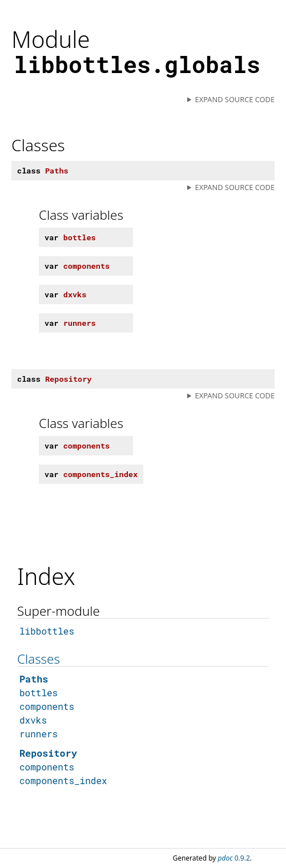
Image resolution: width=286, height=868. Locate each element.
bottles (39, 693)
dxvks (33, 720)
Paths (34, 679)
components (47, 706)
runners (39, 734)
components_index (63, 780)
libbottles (47, 631)
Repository (48, 753)
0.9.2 (234, 858)
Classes (39, 659)
